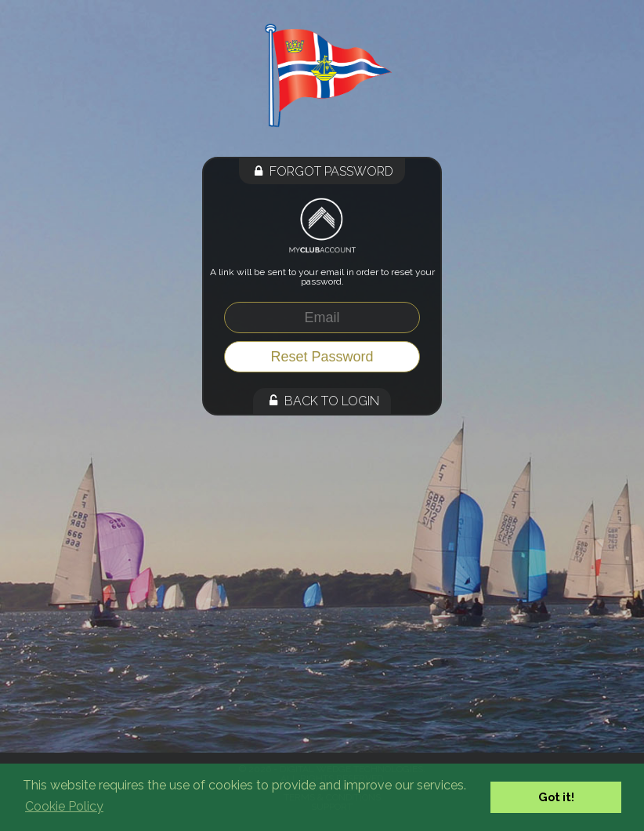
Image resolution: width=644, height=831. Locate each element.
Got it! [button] (556, 797)
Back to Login (322, 401)
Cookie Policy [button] (64, 806)
